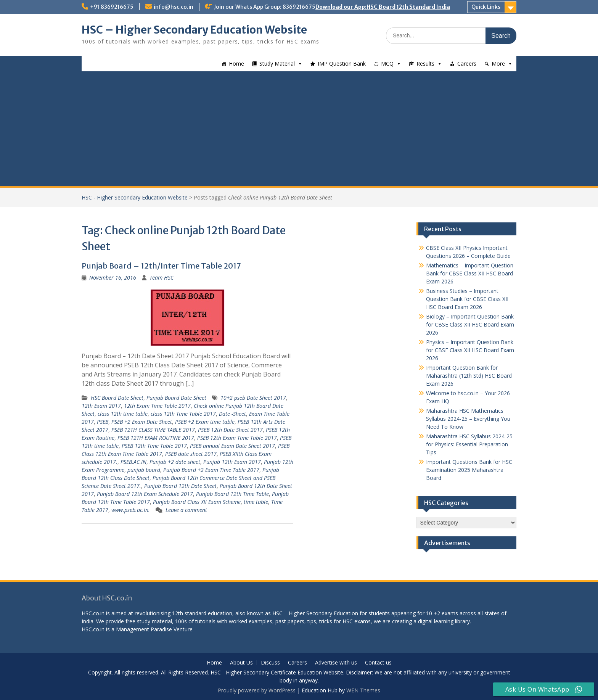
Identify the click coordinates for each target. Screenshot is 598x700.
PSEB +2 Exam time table (205, 422)
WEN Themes (363, 690)
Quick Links (486, 7)
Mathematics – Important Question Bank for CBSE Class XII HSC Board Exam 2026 (470, 273)
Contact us (378, 663)
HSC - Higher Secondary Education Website (135, 197)
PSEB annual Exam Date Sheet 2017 (232, 446)
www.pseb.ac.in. (131, 510)
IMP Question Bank (342, 64)
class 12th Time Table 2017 (183, 414)
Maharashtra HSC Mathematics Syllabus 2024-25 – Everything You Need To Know (468, 419)
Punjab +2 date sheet (175, 462)
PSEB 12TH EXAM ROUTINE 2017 (156, 438)
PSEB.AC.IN (133, 462)
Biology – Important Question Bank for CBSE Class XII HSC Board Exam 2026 (470, 324)
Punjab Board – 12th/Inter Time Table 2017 (161, 266)
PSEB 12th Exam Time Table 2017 (237, 438)
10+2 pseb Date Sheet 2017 (253, 398)
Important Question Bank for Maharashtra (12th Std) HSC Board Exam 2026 (469, 376)
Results (425, 64)
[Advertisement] (299, 129)
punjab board (144, 470)
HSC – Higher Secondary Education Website (194, 30)
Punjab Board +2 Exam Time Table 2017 (211, 470)
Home (236, 64)
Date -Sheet (232, 414)
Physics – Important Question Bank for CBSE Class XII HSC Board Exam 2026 (470, 350)
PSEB (103, 422)
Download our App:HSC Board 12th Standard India (383, 7)
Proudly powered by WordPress (257, 690)
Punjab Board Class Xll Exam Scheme (197, 502)
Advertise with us (336, 663)
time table (256, 502)
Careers (467, 64)
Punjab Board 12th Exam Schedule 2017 (145, 494)
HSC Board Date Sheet (117, 398)
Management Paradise (144, 629)
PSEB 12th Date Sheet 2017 (230, 430)
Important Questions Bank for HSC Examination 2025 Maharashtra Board (469, 470)
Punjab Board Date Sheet (176, 398)
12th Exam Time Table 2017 (157, 406)
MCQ (387, 64)
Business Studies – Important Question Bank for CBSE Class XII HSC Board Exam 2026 (467, 299)
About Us (241, 663)
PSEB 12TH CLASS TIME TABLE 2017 (153, 430)
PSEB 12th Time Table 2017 (154, 446)
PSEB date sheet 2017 (191, 454)
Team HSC (162, 278)
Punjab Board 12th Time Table (232, 494)
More (498, 64)
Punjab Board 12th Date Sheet (180, 486)
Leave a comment (186, 510)
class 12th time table (123, 414)
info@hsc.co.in (174, 7)
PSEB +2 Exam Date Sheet (142, 422)
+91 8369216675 (112, 7)
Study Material (277, 64)
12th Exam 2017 (101, 406)
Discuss (270, 663)
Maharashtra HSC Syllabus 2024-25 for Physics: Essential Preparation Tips (469, 444)
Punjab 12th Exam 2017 (232, 462)
